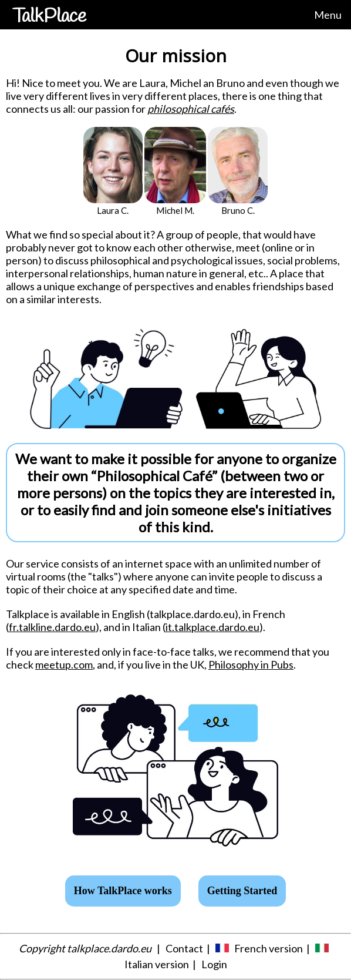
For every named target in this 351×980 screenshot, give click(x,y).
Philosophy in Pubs (251, 664)
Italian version (157, 964)
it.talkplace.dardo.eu (212, 627)
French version (269, 948)
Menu (328, 15)
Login (214, 964)
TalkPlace (49, 17)
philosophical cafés (191, 109)
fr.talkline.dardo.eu (52, 627)
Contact (184, 948)
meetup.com (64, 664)
